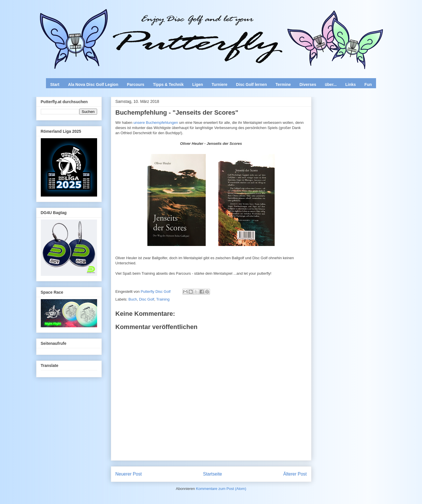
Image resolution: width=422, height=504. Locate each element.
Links (351, 84)
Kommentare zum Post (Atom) (221, 489)
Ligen (197, 84)
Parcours (136, 84)
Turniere (220, 84)
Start (55, 84)
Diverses (308, 84)
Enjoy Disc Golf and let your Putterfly (100, 19)
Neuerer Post (129, 474)
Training (163, 299)
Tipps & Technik (168, 84)
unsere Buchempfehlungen (156, 123)
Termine (283, 84)
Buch (133, 299)
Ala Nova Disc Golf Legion (93, 84)
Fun (368, 84)
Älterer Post (295, 474)
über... (331, 84)
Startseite (213, 474)
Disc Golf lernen (252, 84)
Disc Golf (147, 299)
